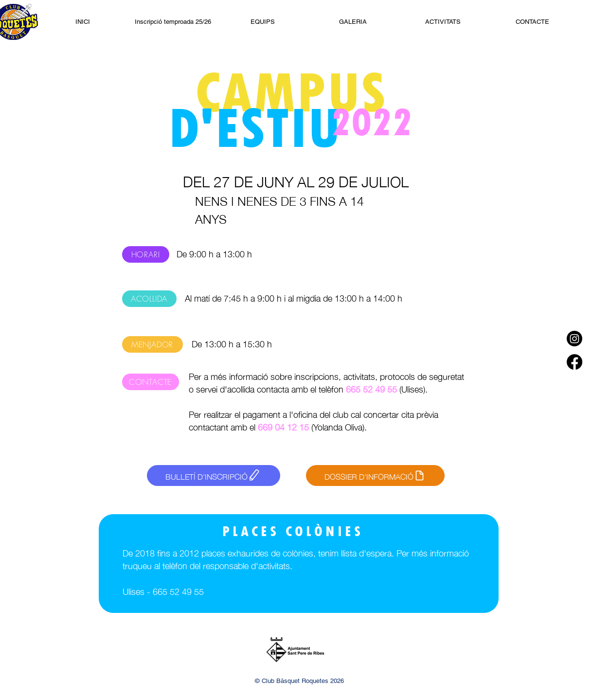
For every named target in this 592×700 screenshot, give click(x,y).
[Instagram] (574, 339)
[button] (443, 22)
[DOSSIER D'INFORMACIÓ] (375, 476)
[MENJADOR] (152, 344)
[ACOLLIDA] (149, 299)
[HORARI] (146, 254)
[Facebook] (574, 362)
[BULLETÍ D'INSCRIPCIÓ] (214, 476)
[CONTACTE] (151, 382)
